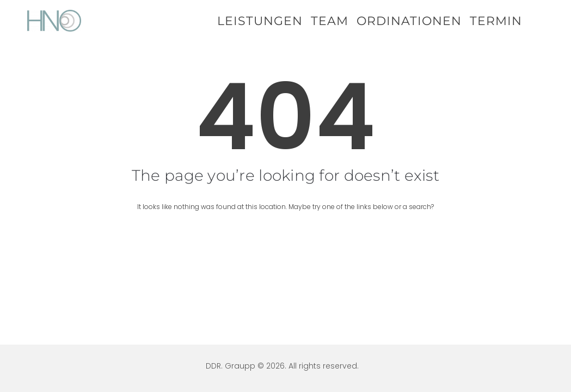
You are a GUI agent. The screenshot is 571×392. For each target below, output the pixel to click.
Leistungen (260, 21)
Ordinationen (409, 21)
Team (330, 21)
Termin (496, 21)
